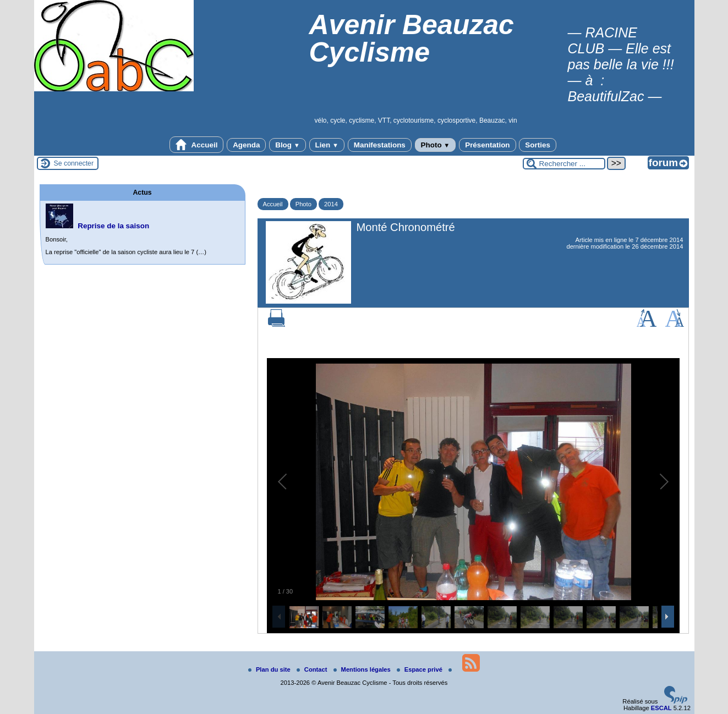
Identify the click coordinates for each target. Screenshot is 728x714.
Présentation (487, 145)
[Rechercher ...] (564, 164)
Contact (313, 669)
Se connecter (74, 163)
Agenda (246, 145)
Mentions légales (363, 669)
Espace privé (420, 669)
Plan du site (270, 669)
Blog (288, 145)
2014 (331, 204)
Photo (436, 145)
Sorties (538, 145)
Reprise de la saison (113, 226)
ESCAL (661, 708)
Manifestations (380, 145)
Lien (327, 145)
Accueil (196, 145)
